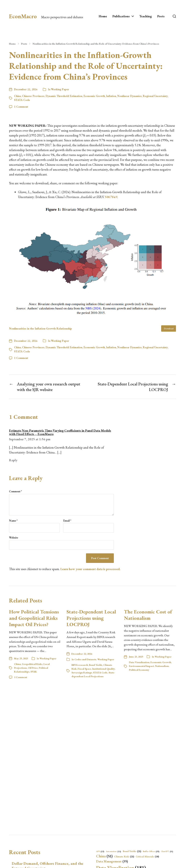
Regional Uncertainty (155, 96)
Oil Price (33, 668)
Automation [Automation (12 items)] (113, 851)
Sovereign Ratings (82, 672)
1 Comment (21, 107)
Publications (121, 16)
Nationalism (162, 666)
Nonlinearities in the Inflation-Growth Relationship (40, 328)
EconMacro (23, 16)
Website (14, 538)
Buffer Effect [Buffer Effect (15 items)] (151, 851)
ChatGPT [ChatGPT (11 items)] (167, 851)
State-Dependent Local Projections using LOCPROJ (91, 618)
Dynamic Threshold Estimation (64, 96)
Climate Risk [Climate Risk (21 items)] (124, 856)
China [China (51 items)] (104, 856)
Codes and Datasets (85, 659)
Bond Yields (96, 665)
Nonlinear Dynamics (129, 96)
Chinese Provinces (33, 96)
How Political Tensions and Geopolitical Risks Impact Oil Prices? (34, 618)
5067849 (111, 197)
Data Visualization (139, 662)
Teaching (146, 16)
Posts (161, 16)
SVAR (34, 672)
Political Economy (139, 670)
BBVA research (80, 665)
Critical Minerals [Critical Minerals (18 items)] (147, 856)
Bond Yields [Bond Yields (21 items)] (132, 851)
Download (169, 328)
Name (13, 521)
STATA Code (22, 100)
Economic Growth (94, 96)
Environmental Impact (141, 666)
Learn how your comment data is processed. (90, 569)
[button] (174, 16)
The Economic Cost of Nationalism (148, 615)
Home (103, 16)
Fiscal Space (84, 669)
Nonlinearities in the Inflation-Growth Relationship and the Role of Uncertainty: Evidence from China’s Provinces (96, 44)
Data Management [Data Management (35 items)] (112, 861)
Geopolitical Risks (32, 664)
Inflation (111, 96)
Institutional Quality (104, 669)
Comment (15, 491)
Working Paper (60, 89)
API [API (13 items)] (100, 851)
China (18, 96)
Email (67, 521)
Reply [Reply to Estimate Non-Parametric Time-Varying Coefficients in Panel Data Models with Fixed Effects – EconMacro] (13, 460)
